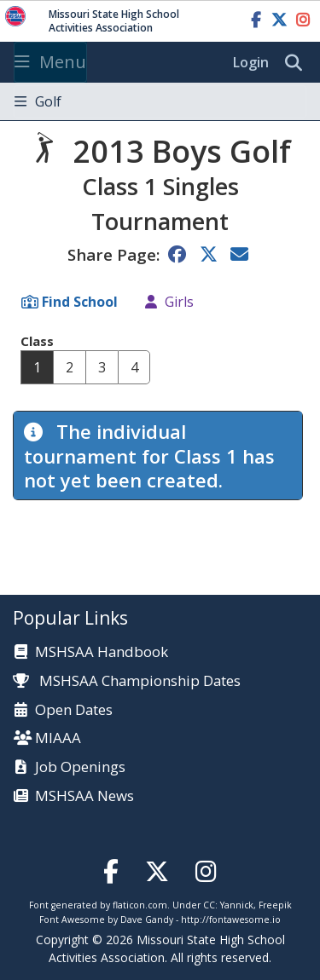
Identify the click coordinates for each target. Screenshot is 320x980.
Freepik (275, 905)
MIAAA (58, 738)
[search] (298, 63)
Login (251, 62)
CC (209, 905)
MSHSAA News (84, 796)
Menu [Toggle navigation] (50, 62)
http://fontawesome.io (231, 919)
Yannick (237, 905)
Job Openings (80, 767)
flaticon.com (140, 905)
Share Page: (113, 254)
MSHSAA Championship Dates (127, 680)
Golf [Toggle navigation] (38, 101)
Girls (179, 302)
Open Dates (74, 710)
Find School (80, 302)
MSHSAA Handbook (102, 652)
